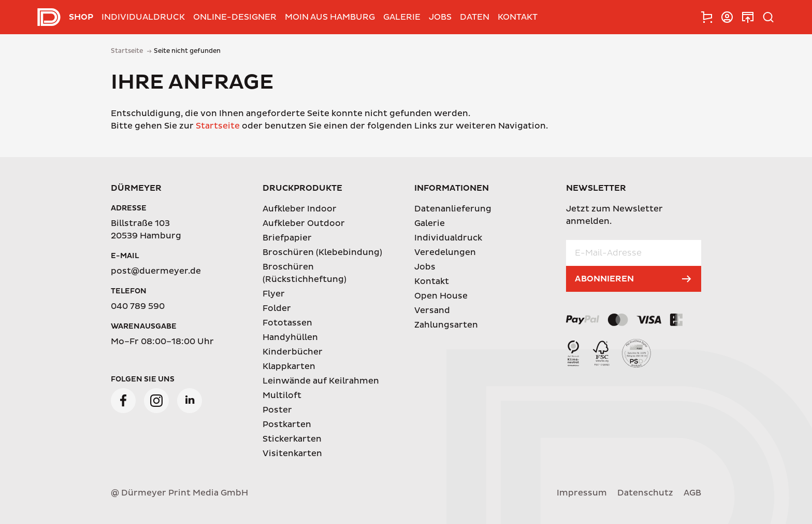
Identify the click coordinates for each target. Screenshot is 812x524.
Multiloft (282, 395)
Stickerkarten (292, 439)
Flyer (274, 294)
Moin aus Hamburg (330, 17)
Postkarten (287, 424)
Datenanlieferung (453, 209)
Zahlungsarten (446, 325)
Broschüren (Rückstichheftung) (304, 273)
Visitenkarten (292, 454)
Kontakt (518, 17)
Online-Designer (235, 17)
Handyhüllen (290, 337)
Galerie (402, 17)
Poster (277, 410)
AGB (692, 493)
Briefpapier (287, 238)
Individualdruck (143, 17)
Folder (277, 308)
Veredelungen (445, 252)
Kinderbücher (293, 352)
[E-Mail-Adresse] (634, 253)
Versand (432, 310)
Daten (475, 17)
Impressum (582, 493)
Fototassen (287, 323)
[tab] (706, 17)
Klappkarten (289, 366)
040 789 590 (138, 306)
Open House (441, 296)
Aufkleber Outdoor (304, 223)
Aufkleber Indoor (300, 209)
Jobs (440, 17)
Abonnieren (604, 279)
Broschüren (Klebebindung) (322, 252)
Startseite (218, 126)
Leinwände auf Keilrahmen (321, 381)
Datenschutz (645, 493)
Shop (81, 17)
